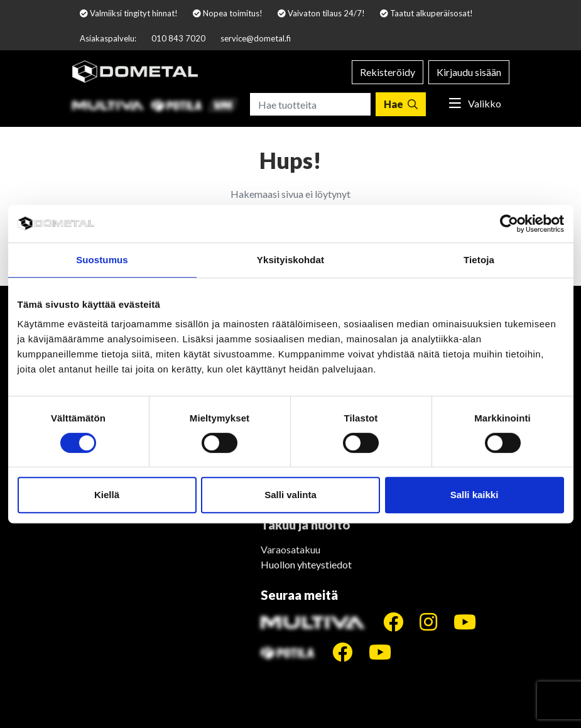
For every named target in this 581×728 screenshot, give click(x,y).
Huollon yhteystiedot (306, 564)
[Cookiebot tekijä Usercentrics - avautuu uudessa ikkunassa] (509, 224)
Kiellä (107, 495)
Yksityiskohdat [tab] (290, 260)
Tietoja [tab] (479, 260)
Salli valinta (290, 495)
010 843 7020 (178, 38)
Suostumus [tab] (102, 260)
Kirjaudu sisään (469, 72)
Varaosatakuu (290, 549)
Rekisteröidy (388, 72)
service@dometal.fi (256, 38)
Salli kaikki (475, 495)
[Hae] (401, 104)
